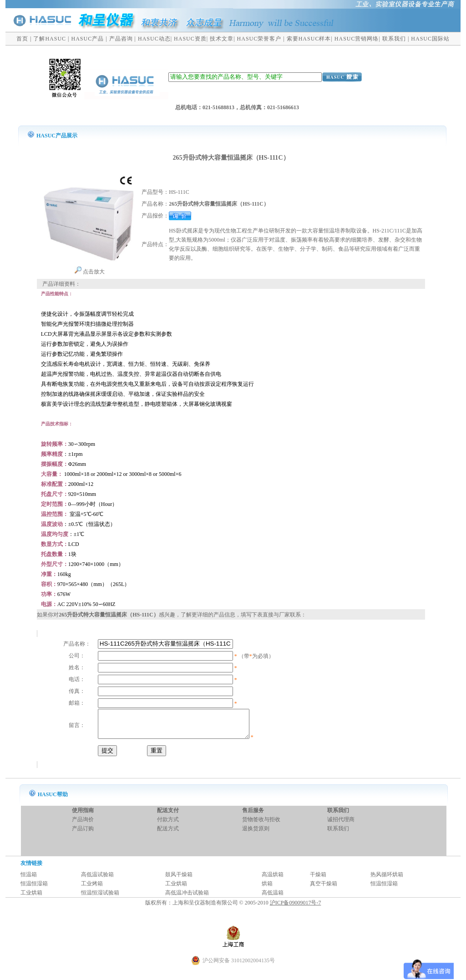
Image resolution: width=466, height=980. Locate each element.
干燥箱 (318, 880)
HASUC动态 (154, 39)
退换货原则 (256, 834)
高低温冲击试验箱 (187, 898)
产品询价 (83, 825)
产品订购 (83, 834)
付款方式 (168, 825)
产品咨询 (121, 39)
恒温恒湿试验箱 (100, 898)
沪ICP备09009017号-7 (296, 908)
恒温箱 (29, 880)
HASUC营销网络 (357, 39)
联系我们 (394, 39)
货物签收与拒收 (261, 825)
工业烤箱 (92, 889)
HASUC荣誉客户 (259, 39)
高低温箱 (273, 898)
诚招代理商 (341, 825)
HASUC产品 (88, 39)
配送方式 (168, 834)
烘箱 (267, 889)
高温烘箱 (273, 880)
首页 (22, 39)
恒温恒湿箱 (34, 889)
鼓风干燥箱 (179, 880)
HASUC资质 (190, 39)
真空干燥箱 (324, 889)
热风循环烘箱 (387, 880)
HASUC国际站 (430, 39)
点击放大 (89, 272)
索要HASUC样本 (309, 39)
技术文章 (222, 39)
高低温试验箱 (97, 880)
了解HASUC (50, 39)
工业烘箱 (176, 889)
